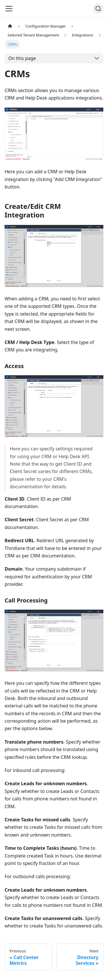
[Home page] (10, 26)
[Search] (98, 9)
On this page (22, 58)
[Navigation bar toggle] (9, 9)
